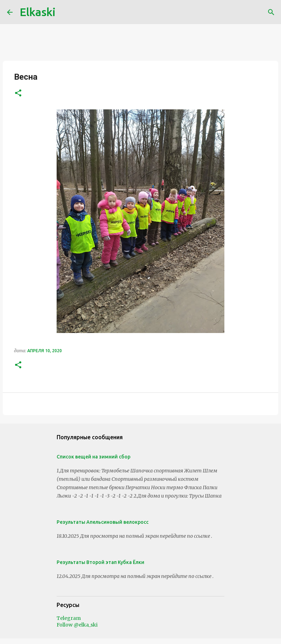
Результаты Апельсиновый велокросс (103, 522)
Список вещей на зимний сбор (93, 457)
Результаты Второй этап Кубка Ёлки (100, 562)
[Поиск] (271, 12)
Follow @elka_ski (77, 625)
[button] (18, 93)
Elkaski (38, 12)
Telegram (69, 618)
